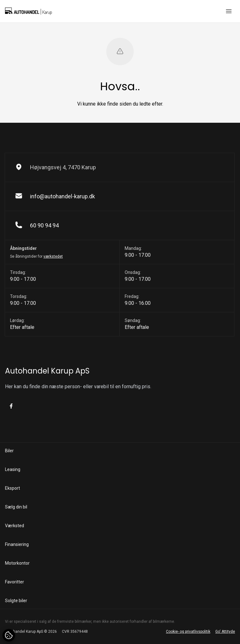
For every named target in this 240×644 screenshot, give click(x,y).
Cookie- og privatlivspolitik (188, 632)
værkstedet (53, 256)
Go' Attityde (225, 632)
